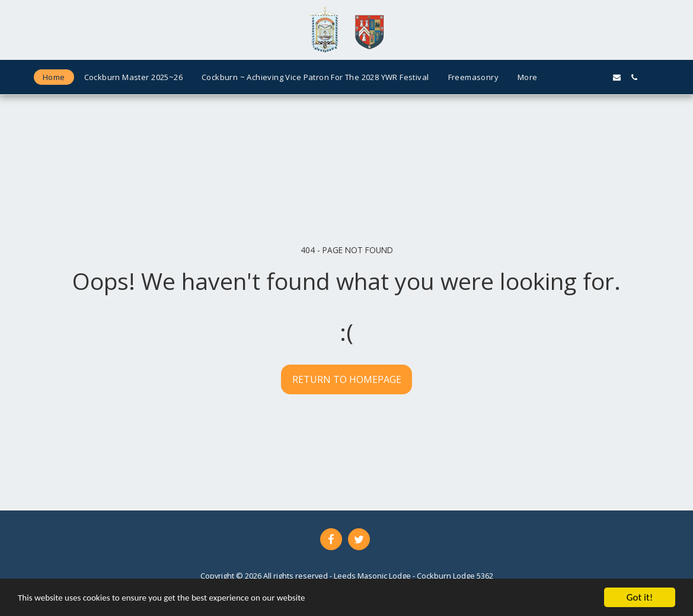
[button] (565, 77)
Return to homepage (347, 379)
